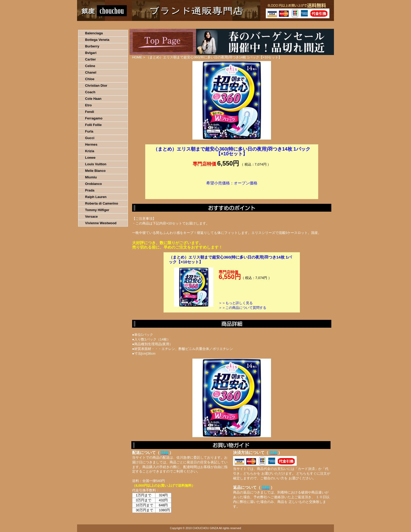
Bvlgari (91, 53)
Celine (90, 66)
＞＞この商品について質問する (242, 308)
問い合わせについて (271, 25)
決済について (168, 25)
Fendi (90, 112)
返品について (237, 25)
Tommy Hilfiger (97, 210)
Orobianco (94, 184)
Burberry (92, 46)
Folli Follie (93, 125)
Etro (89, 105)
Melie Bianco (95, 171)
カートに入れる (232, 191)
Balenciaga (94, 33)
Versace (91, 216)
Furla (89, 131)
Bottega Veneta (97, 40)
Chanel (91, 72)
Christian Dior (96, 86)
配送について (202, 25)
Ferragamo (94, 118)
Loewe (90, 158)
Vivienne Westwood (101, 223)
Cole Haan (93, 99)
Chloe (90, 79)
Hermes (91, 144)
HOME (100, 25)
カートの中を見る (307, 25)
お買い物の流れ (132, 25)
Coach (90, 92)
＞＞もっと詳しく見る (236, 303)
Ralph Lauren (96, 197)
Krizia (90, 151)
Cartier (91, 59)
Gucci (90, 138)
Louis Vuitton (96, 164)
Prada (90, 190)
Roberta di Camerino (102, 203)
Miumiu (91, 177)
